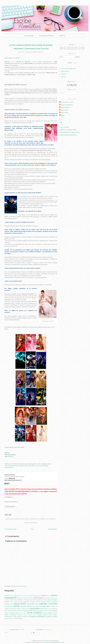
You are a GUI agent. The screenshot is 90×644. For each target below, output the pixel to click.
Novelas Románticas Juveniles (27, 602)
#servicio (23, 596)
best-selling (35, 606)
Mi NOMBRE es (9, 497)
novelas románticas (10, 615)
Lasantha (47, 642)
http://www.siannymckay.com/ (13, 480)
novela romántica (51, 519)
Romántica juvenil (9, 604)
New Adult (10, 600)
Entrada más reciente (11, 529)
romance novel (26, 617)
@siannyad (12, 478)
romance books (47, 615)
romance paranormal (37, 616)
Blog (37, 596)
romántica (55, 617)
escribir (9, 611)
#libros (20, 596)
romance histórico (17, 617)
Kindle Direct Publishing (28, 598)
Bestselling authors (32, 596)
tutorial (15, 618)
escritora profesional (22, 611)
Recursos (63, 74)
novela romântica (48, 613)
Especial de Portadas (23, 62)
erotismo (46, 609)
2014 (26, 596)
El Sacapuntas (33, 519)
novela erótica (23, 613)
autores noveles (26, 606)
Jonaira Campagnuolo (67, 105)
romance (40, 615)
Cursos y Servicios (64, 127)
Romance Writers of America (49, 602)
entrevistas (35, 608)
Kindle (21, 598)
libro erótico (46, 611)
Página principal (29, 36)
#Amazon (7, 596)
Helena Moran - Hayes (67, 102)
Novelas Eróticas (14, 602)
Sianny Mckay (65, 113)
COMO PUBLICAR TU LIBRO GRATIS (69, 132)
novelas (55, 613)
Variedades (31, 604)
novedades (12, 613)
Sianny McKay (34, 523)
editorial (23, 609)
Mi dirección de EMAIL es (11, 502)
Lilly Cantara (64, 110)
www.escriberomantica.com (68, 68)
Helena (44, 595)
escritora (14, 611)
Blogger (57, 641)
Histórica (49, 596)
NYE (56, 598)
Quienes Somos (65, 71)
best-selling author (45, 606)
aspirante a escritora (48, 604)
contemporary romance (15, 609)
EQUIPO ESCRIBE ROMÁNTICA (46, 36)
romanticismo (48, 617)
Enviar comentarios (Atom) (20, 586)
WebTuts (33, 642)
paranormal (20, 615)
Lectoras (63, 77)
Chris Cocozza (25, 519)
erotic (42, 609)
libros (50, 611)
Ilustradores (41, 519)
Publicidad (38, 602)
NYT (5, 600)
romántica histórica (9, 618)
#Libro (16, 596)
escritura (30, 611)
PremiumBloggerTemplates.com (57, 642)
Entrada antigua (52, 529)
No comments (39, 52)
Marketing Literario (51, 598)
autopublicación (8, 606)
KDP (18, 598)
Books (40, 596)
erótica (50, 609)
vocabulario (20, 618)
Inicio (32, 529)
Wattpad (37, 604)
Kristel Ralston (39, 598)
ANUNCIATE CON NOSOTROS (68, 130)
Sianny (23, 52)
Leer (45, 598)
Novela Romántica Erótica (40, 600)
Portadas (27, 523)
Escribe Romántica (44, 641)
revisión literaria (32, 615)
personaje (25, 615)
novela (17, 613)
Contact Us (62, 36)
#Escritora (12, 596)
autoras (16, 606)
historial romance (38, 611)
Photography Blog (10, 455)
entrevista (28, 609)
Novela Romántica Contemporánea (23, 600)
